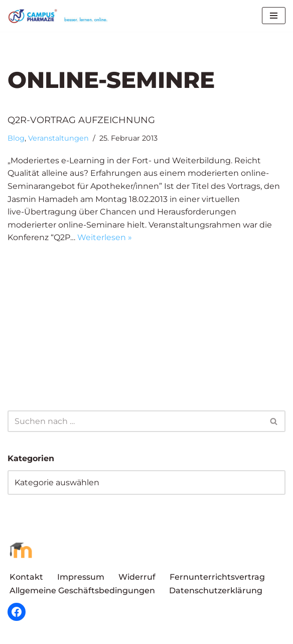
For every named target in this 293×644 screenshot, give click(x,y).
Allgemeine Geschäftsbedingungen (82, 591)
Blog (16, 138)
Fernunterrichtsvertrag (217, 577)
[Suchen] (135, 421)
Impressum (81, 577)
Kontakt (26, 577)
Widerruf (137, 577)
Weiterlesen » (105, 237)
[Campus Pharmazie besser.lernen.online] (60, 16)
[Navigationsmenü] (274, 16)
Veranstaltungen (58, 138)
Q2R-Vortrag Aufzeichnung (81, 120)
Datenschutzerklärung (216, 591)
